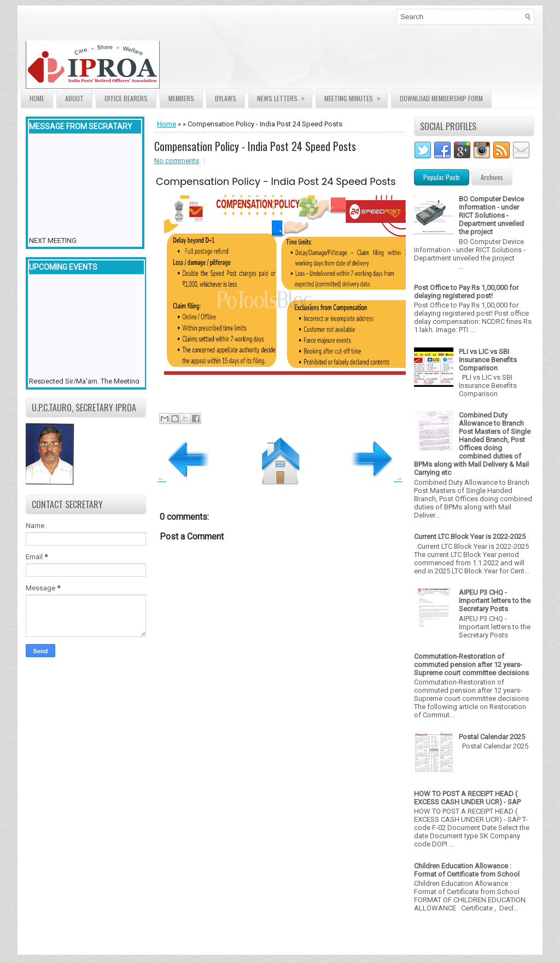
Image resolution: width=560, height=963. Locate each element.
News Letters (284, 96)
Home (37, 98)
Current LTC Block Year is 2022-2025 (470, 536)
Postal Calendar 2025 (492, 737)
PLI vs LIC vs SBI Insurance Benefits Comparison (488, 360)
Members (181, 98)
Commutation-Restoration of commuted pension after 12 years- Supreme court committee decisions (471, 665)
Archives (492, 177)
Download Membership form (441, 98)
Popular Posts (442, 177)
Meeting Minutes (356, 96)
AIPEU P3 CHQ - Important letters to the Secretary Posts (495, 601)
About (74, 98)
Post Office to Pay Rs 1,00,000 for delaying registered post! (466, 292)
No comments (177, 161)
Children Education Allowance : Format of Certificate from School (467, 870)
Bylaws (226, 98)
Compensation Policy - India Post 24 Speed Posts (255, 146)
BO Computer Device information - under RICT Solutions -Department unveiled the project (491, 215)
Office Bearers (126, 98)
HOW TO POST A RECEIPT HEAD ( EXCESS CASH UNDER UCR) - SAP (467, 798)
